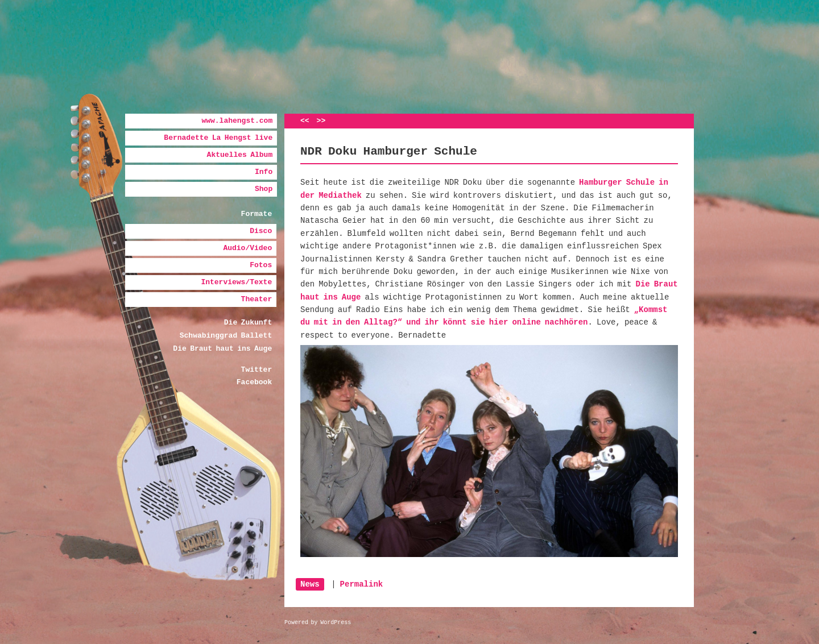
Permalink (362, 584)
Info (264, 172)
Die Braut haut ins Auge (222, 349)
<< (305, 121)
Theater (257, 299)
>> (321, 121)
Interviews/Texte (236, 282)
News (310, 584)
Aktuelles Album (240, 155)
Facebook (254, 382)
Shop (264, 189)
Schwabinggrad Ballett (226, 336)
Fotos (261, 265)
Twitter (257, 370)
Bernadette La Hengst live (218, 138)
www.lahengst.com (237, 121)
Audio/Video (247, 248)
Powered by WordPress (318, 623)
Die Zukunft (248, 323)
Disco (261, 231)
